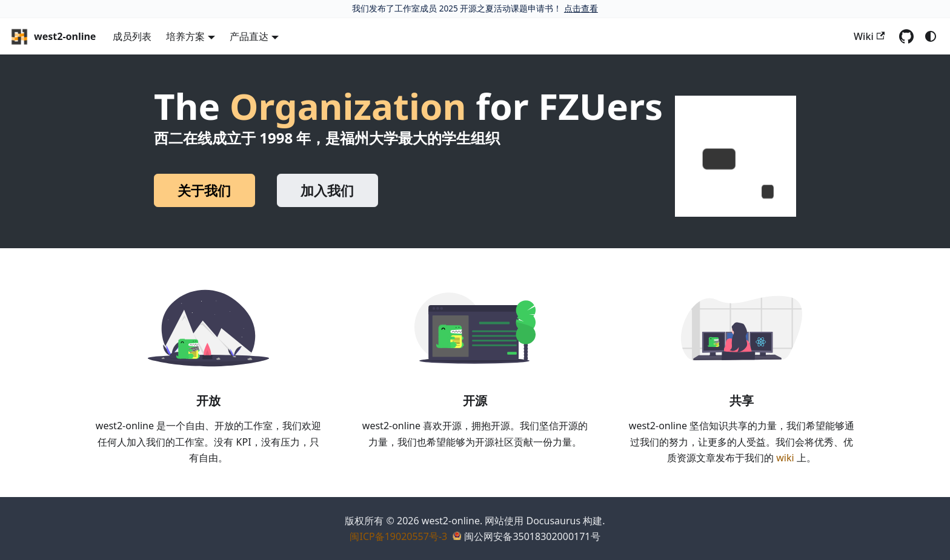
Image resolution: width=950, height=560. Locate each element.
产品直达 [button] (249, 36)
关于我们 (204, 190)
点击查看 (581, 8)
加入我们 (327, 190)
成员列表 (132, 36)
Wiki (869, 36)
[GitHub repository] (906, 36)
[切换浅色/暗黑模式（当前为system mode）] (931, 36)
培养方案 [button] (185, 36)
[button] (736, 156)
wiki (785, 458)
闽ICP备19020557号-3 (398, 536)
